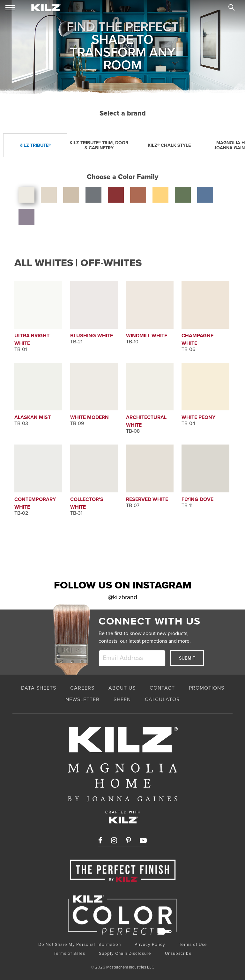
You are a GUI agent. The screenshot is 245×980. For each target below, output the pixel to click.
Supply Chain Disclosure (125, 954)
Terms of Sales (69, 954)
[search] (232, 8)
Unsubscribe (178, 954)
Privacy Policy (150, 945)
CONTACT (162, 688)
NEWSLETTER (82, 699)
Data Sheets (39, 688)
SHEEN (122, 699)
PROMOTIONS (207, 688)
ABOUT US (122, 688)
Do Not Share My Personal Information (80, 945)
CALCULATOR (162, 699)
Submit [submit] (187, 658)
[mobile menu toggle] (10, 8)
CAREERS (82, 688)
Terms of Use (193, 945)
